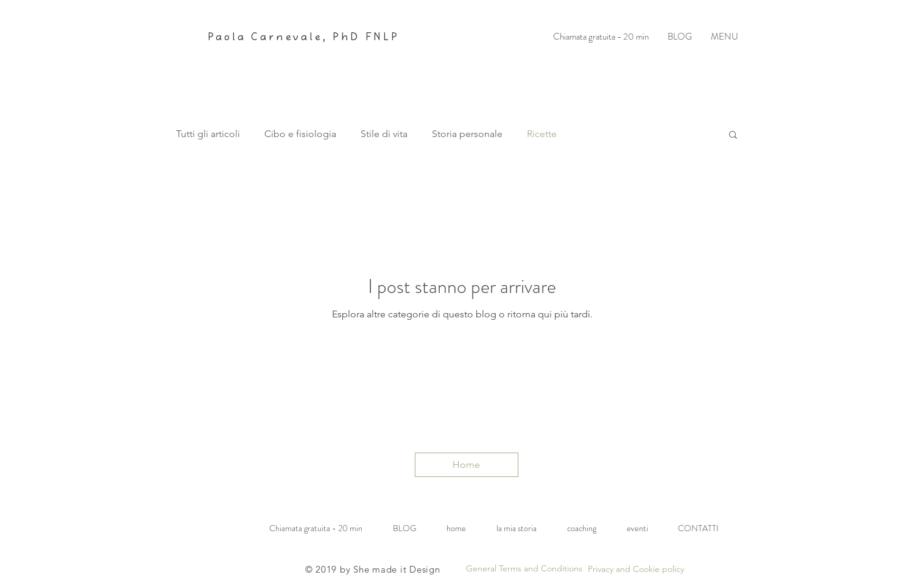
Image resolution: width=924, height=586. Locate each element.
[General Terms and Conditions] (524, 569)
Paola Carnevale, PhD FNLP (304, 37)
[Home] (467, 465)
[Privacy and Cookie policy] (636, 569)
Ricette (542, 134)
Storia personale (467, 134)
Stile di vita (384, 134)
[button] (733, 136)
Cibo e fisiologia (300, 134)
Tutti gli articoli (208, 134)
